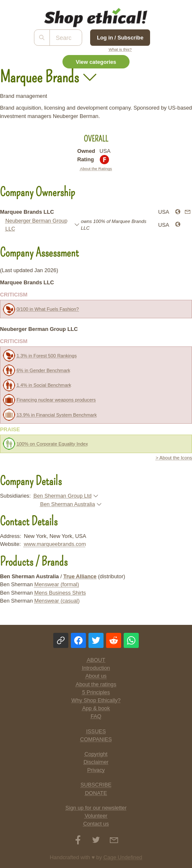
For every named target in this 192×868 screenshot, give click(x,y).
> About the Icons (174, 458)
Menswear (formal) (57, 584)
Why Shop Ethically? (96, 700)
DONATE (96, 793)
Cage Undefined (123, 857)
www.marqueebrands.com (55, 544)
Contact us (96, 824)
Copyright (96, 754)
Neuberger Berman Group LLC (36, 225)
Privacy (96, 770)
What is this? (120, 49)
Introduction (96, 668)
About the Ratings (96, 169)
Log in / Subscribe (120, 38)
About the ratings (96, 684)
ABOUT (96, 660)
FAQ (96, 716)
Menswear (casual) (57, 601)
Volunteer (96, 816)
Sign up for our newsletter (96, 808)
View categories (96, 62)
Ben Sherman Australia (68, 504)
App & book (96, 708)
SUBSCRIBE (96, 785)
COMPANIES (96, 739)
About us (96, 676)
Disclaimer (96, 762)
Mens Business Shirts (60, 593)
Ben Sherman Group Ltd (63, 496)
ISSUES (96, 731)
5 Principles (96, 692)
